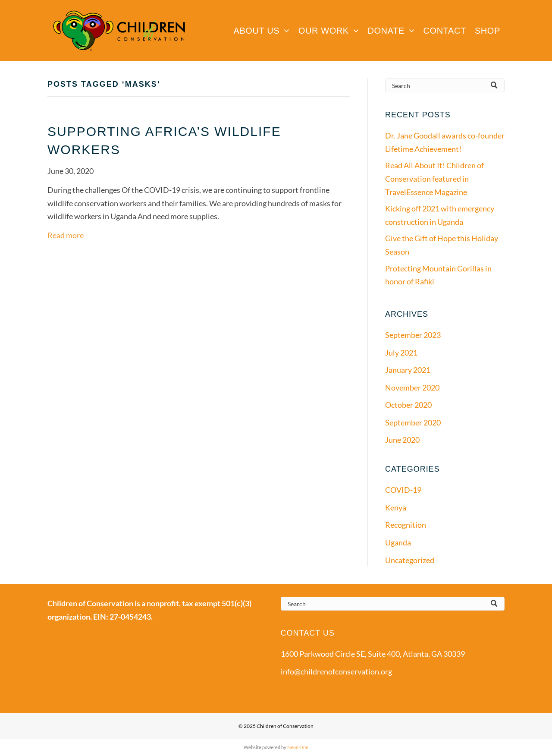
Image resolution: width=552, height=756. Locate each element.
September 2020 (413, 422)
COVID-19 (403, 490)
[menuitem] (261, 31)
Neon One (298, 747)
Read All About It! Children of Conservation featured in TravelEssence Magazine (434, 178)
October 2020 (408, 405)
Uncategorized (410, 560)
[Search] (445, 85)
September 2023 (413, 335)
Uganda (398, 542)
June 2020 (402, 440)
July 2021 (401, 353)
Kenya (396, 507)
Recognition (406, 525)
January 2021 (408, 370)
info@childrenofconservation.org (336, 671)
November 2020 (412, 387)
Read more (66, 235)
